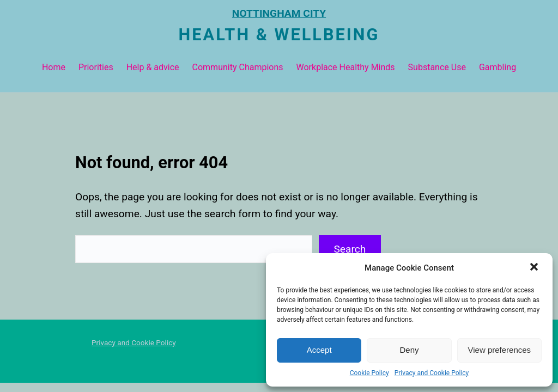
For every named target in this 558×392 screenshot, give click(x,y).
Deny (409, 350)
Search (350, 249)
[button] (535, 268)
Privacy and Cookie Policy (432, 373)
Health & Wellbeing (279, 35)
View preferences (500, 350)
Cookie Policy (369, 373)
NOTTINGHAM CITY (279, 13)
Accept (319, 350)
